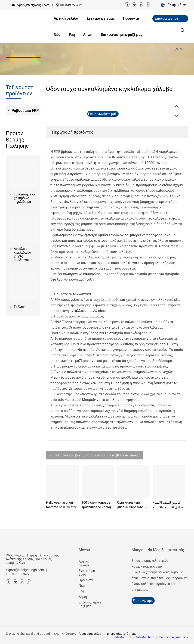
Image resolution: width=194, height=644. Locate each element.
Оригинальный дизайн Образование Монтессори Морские (133, 505)
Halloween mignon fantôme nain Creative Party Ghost (62, 505)
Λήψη (83, 597)
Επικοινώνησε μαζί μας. (167, 19)
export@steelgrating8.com (33, 5)
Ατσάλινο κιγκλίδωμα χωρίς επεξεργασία (23, 254)
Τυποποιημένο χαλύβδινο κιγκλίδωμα (23, 198)
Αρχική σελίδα (84, 563)
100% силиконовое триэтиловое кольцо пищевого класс (97, 505)
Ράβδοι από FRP (25, 111)
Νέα (82, 586)
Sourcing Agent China (174, 637)
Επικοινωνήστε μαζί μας (89, 604)
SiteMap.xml (123, 637)
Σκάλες (19, 307)
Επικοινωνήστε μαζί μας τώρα (103, 114)
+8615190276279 (71, 5)
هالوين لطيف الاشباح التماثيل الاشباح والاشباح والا (169, 505)
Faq (82, 591)
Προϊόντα (86, 580)
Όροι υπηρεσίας (90, 634)
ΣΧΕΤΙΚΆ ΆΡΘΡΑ (65, 634)
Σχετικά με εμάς (87, 573)
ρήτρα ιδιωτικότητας (122, 634)
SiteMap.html (145, 637)
